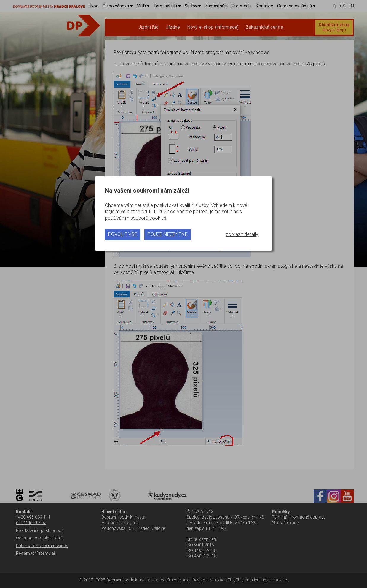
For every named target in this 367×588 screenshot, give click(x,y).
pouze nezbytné (168, 234)
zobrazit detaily (242, 234)
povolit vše (123, 234)
